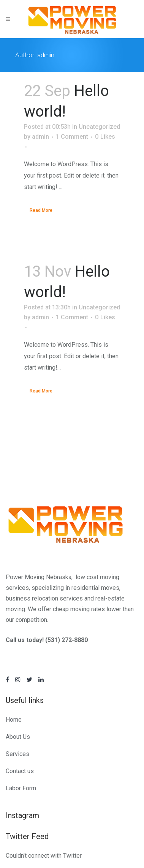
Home (14, 720)
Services (17, 754)
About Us (18, 737)
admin (40, 137)
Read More (41, 210)
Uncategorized (99, 127)
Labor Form (21, 788)
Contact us (20, 771)
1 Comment (72, 137)
